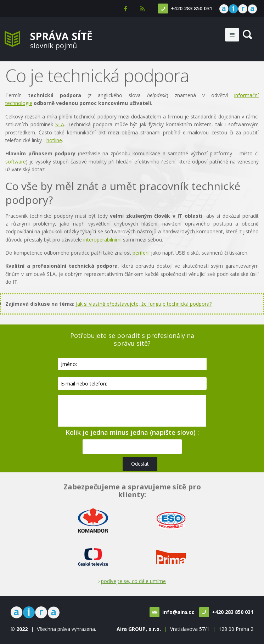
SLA (60, 124)
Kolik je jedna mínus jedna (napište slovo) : (132, 432)
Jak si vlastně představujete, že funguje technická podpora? (144, 304)
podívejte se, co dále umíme (133, 581)
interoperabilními (102, 240)
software (16, 162)
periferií (141, 253)
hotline (54, 140)
